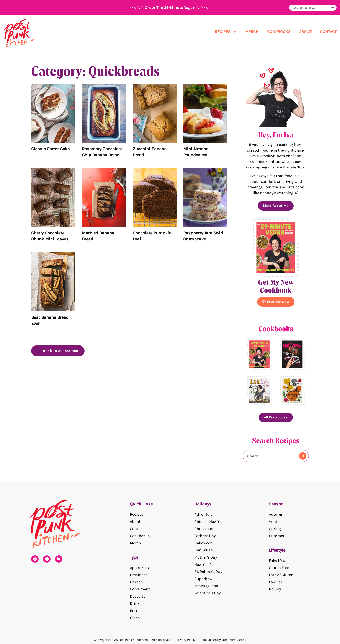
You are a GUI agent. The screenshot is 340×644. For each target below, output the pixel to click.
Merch (252, 32)
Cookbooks (279, 32)
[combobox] (312, 8)
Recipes (226, 32)
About (305, 32)
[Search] (333, 8)
